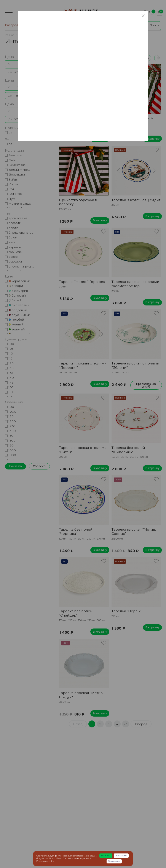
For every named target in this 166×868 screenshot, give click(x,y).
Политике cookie (45, 861)
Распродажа (79, 58)
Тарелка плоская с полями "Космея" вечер (83, 120)
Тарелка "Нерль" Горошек (82, 282)
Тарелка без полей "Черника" (76, 532)
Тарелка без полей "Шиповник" (128, 450)
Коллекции (103, 58)
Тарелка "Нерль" (126, 611)
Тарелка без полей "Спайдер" (76, 613)
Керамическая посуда (134, 58)
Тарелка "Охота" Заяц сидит (136, 200)
